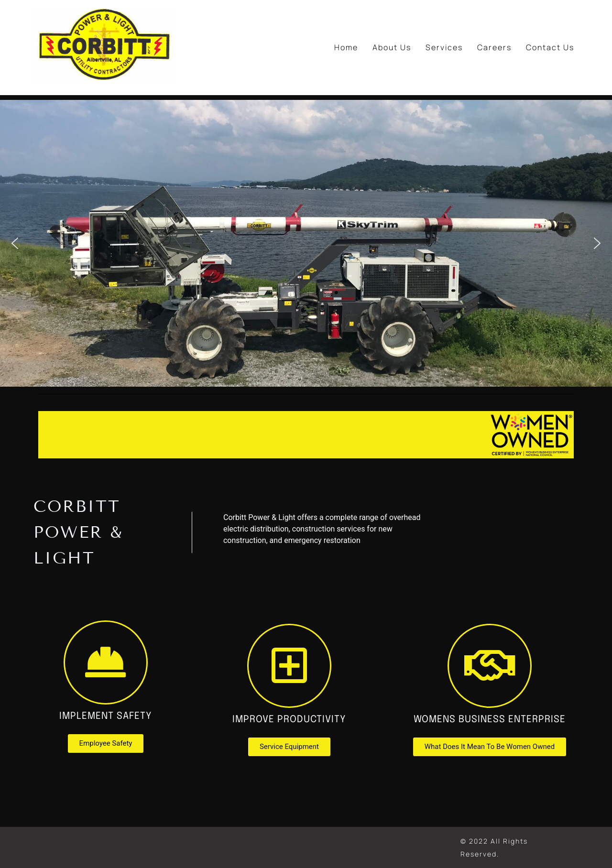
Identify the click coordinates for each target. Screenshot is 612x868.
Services (444, 47)
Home (346, 47)
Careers (494, 47)
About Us (392, 47)
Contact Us (550, 47)
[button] (15, 243)
